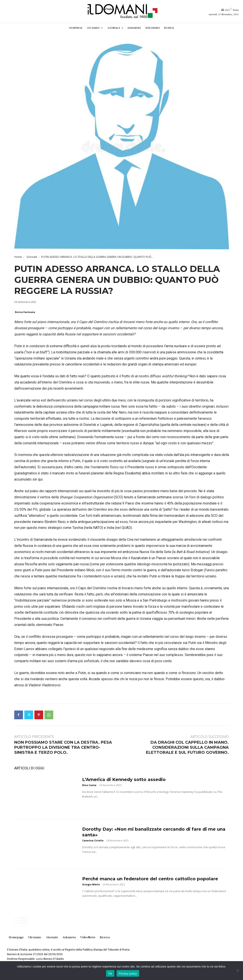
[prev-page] (17, 920)
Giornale (32, 257)
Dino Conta (89, 785)
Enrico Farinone (25, 312)
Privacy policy (128, 974)
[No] (238, 971)
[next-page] (24, 920)
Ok (110, 974)
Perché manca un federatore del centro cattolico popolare (150, 879)
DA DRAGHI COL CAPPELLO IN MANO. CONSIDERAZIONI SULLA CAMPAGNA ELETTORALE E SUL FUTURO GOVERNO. (187, 748)
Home (18, 257)
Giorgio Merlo (91, 884)
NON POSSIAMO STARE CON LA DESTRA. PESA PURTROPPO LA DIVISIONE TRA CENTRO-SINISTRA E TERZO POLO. (63, 748)
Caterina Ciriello (93, 840)
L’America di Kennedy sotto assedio (124, 779)
